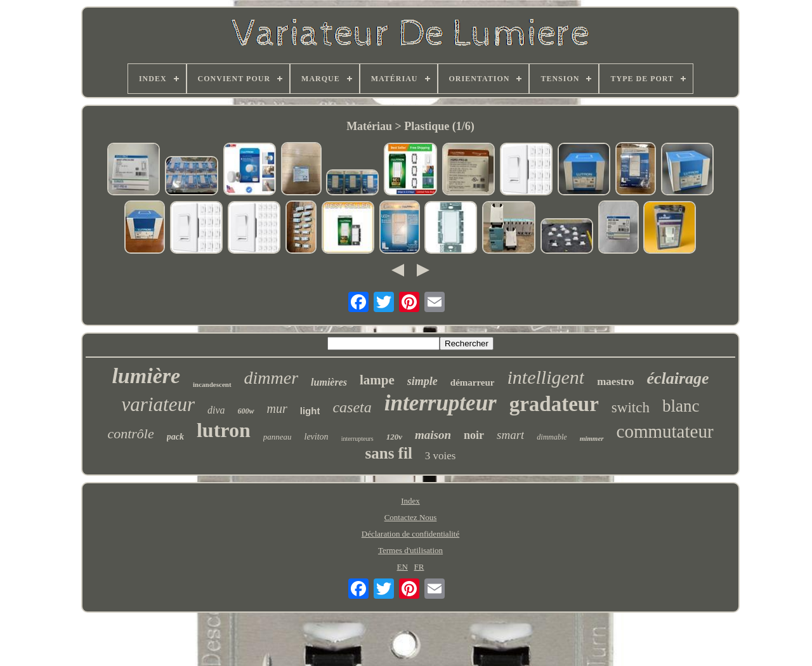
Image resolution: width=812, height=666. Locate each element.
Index (410, 501)
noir (474, 435)
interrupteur (441, 403)
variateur (158, 404)
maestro (615, 382)
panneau (278, 437)
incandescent (212, 384)
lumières (329, 382)
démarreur (473, 382)
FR (419, 567)
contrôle (130, 434)
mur (277, 408)
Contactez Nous (411, 517)
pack (175, 437)
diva (216, 410)
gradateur (554, 404)
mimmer (592, 438)
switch (631, 408)
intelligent (546, 377)
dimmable (552, 437)
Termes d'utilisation (410, 550)
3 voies (441, 456)
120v (394, 437)
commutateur (665, 431)
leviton (317, 437)
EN (402, 567)
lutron (224, 430)
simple (422, 381)
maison (433, 435)
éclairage (678, 378)
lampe (377, 380)
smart (510, 435)
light (310, 411)
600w (246, 411)
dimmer (272, 378)
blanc (681, 406)
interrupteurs (357, 439)
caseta (352, 407)
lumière (146, 376)
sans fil (389, 453)
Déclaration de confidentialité (410, 534)
